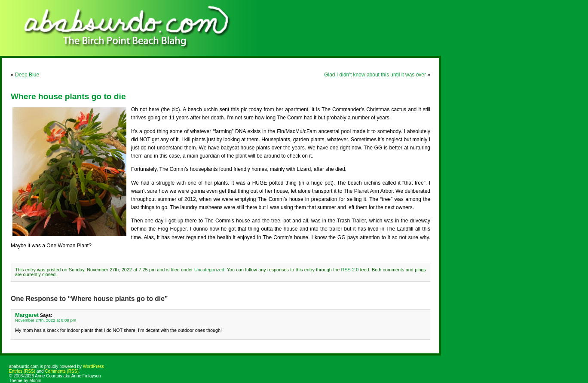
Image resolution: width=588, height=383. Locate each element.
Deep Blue (27, 75)
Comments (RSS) (61, 371)
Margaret (27, 315)
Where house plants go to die (68, 96)
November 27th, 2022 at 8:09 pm (46, 320)
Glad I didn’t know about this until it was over (375, 75)
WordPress (93, 366)
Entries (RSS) (22, 371)
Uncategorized (209, 270)
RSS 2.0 (350, 270)
